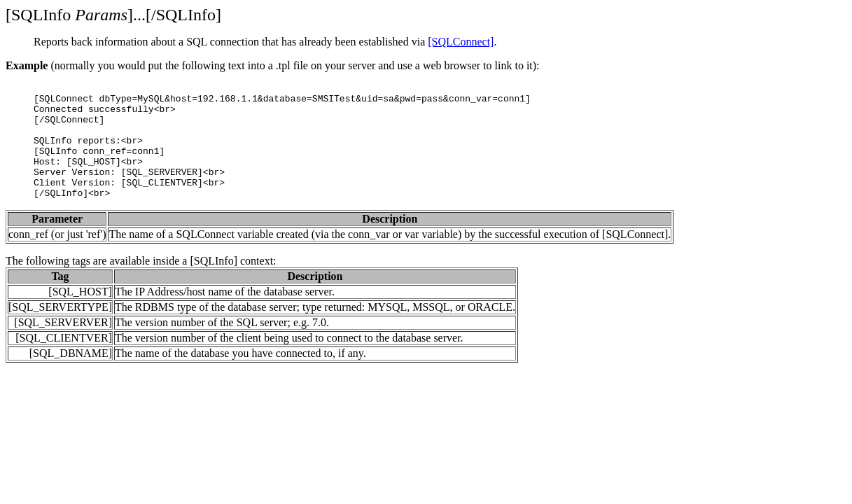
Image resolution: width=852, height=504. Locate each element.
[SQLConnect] (461, 42)
